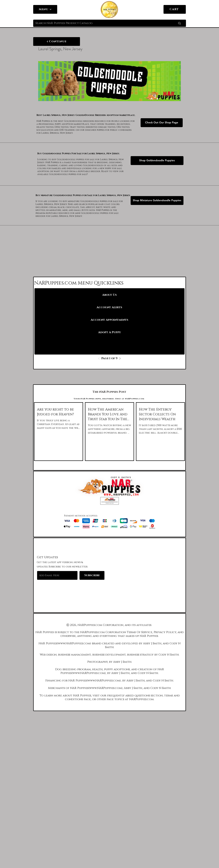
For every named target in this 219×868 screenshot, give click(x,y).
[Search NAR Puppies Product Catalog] (101, 23)
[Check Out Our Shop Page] (162, 123)
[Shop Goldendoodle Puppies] (157, 161)
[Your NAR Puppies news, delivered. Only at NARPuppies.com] (109, 399)
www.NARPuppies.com (74, 644)
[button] (110, 501)
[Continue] (57, 41)
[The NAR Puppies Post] (109, 392)
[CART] (175, 9)
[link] (182, 9)
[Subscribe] (92, 575)
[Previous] (100, 358)
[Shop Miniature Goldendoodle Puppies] (157, 201)
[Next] (119, 358)
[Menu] (45, 9)
